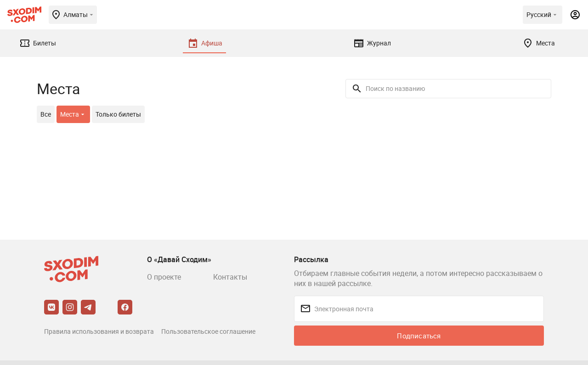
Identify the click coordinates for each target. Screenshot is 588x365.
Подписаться (419, 336)
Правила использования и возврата (99, 331)
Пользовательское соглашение (208, 331)
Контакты (230, 277)
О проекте (164, 277)
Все (46, 114)
